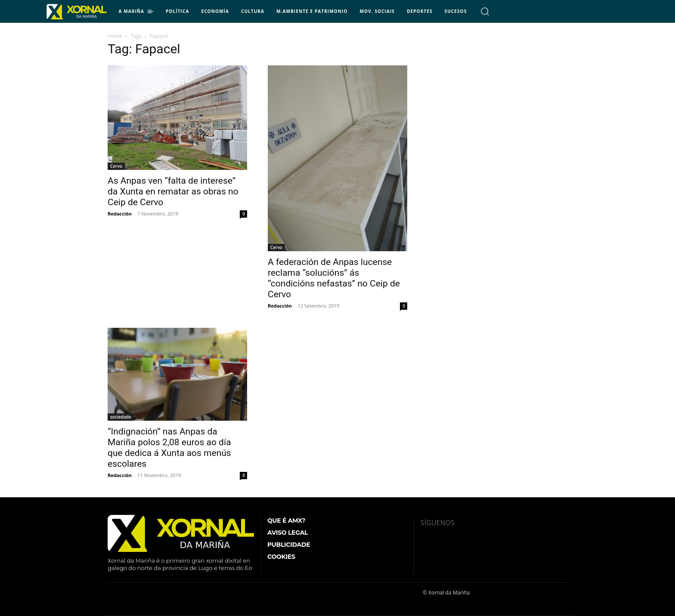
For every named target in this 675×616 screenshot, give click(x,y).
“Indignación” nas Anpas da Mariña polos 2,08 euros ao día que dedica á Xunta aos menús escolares (169, 448)
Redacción (120, 214)
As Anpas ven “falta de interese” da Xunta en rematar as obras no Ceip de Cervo (173, 191)
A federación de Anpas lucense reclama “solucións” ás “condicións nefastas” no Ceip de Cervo (334, 278)
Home (115, 36)
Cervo (116, 166)
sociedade (121, 417)
